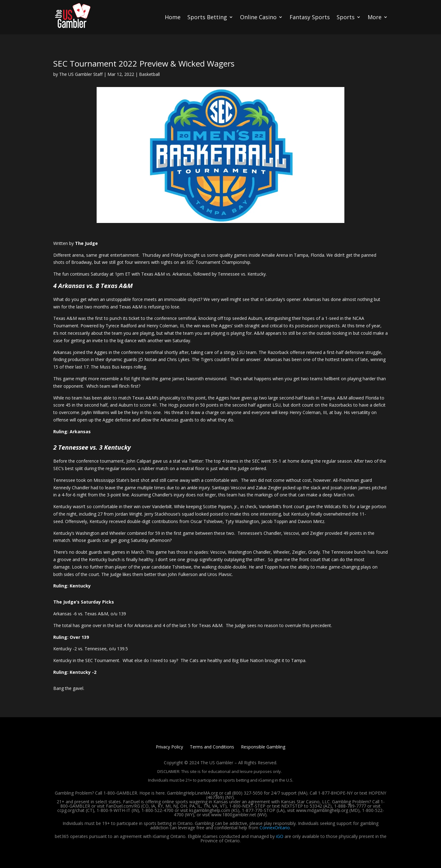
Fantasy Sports (310, 17)
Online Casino (258, 17)
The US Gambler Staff (81, 74)
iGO (280, 836)
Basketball (149, 74)
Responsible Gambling (263, 747)
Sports (346, 17)
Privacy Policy (169, 747)
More (375, 17)
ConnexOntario (275, 828)
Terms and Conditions (212, 747)
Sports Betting (207, 17)
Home (173, 17)
